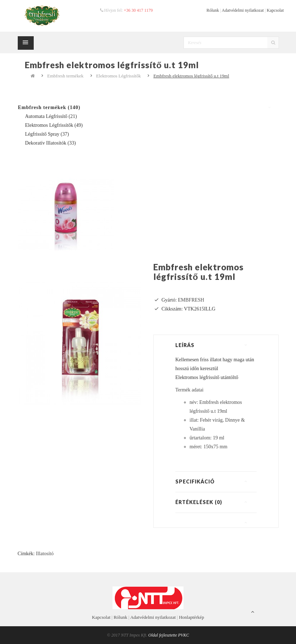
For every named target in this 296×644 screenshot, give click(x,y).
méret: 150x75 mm (209, 447)
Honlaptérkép (191, 617)
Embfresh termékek (65, 76)
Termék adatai (189, 390)
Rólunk (213, 10)
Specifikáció (195, 481)
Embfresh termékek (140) (49, 107)
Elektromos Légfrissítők (119, 76)
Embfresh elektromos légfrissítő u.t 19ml (191, 76)
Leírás (185, 345)
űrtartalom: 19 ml (207, 438)
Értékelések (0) (199, 502)
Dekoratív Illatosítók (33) (51, 143)
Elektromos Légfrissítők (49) (54, 125)
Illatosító (45, 554)
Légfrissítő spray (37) (47, 134)
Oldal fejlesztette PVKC (169, 635)
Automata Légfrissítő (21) (51, 116)
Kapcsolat (275, 10)
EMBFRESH (191, 300)
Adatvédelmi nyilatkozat (243, 10)
